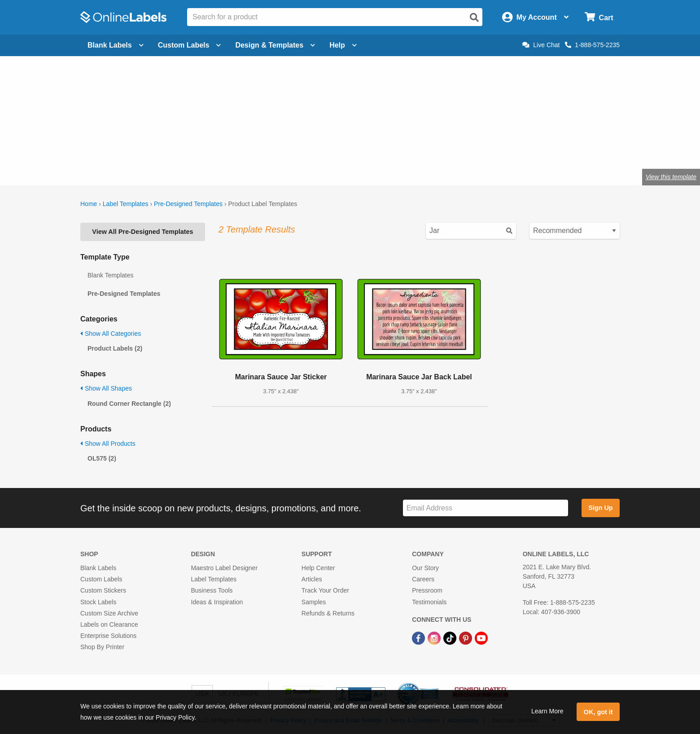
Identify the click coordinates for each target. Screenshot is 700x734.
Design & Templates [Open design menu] (275, 45)
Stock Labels (98, 602)
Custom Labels (101, 579)
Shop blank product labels (152, 147)
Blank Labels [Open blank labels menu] (116, 45)
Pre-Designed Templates (188, 204)
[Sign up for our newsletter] (486, 508)
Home (89, 204)
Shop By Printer (102, 647)
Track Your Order (325, 590)
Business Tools (212, 590)
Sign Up (600, 508)
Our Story (425, 568)
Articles (312, 579)
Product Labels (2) (115, 348)
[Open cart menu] (599, 17)
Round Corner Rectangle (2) (129, 404)
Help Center (318, 568)
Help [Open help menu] (343, 45)
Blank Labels (98, 568)
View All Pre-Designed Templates (142, 232)
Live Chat (541, 45)
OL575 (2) (102, 458)
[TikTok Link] (451, 637)
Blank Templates (110, 275)
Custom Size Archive (109, 613)
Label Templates (126, 204)
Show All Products (108, 444)
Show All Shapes (106, 388)
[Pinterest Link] (466, 637)
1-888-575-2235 (592, 45)
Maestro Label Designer (224, 568)
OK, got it (598, 712)
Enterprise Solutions (108, 636)
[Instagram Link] (435, 637)
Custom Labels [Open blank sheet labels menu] (190, 45)
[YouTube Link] (481, 637)
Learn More (547, 711)
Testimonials (429, 602)
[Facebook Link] (419, 637)
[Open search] (474, 18)
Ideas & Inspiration (217, 602)
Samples (314, 602)
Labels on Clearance (109, 624)
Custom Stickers (103, 590)
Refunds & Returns (328, 613)
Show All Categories (111, 334)
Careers (423, 579)
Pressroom (427, 590)
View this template (671, 177)
